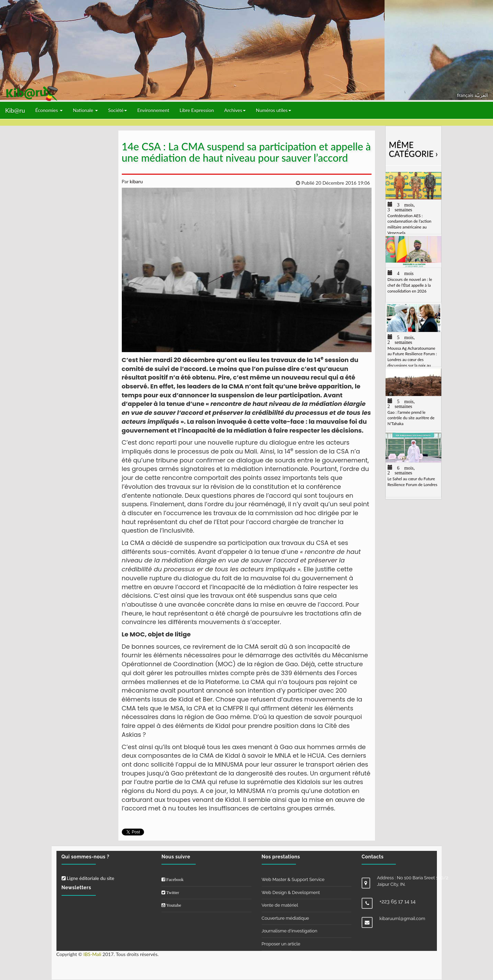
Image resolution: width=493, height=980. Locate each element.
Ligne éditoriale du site (88, 878)
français (466, 95)
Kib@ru (15, 110)
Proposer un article (281, 944)
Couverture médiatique (286, 918)
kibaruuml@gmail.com (402, 919)
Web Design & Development (291, 892)
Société (118, 110)
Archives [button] (235, 110)
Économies (49, 110)
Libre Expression (197, 110)
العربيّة (481, 95)
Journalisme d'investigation (290, 931)
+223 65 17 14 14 (398, 902)
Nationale (85, 110)
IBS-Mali (92, 954)
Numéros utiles (274, 110)
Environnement (153, 110)
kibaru (135, 181)
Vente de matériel (280, 905)
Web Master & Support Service (293, 879)
